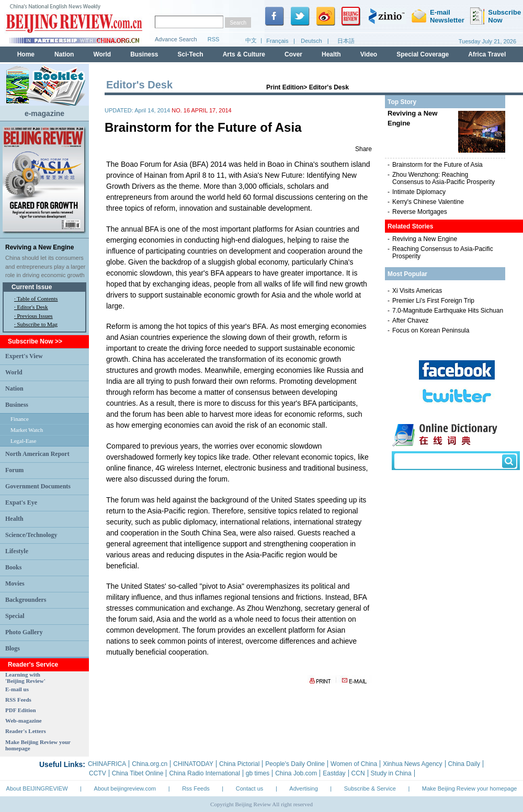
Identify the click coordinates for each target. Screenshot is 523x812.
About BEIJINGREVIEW (37, 788)
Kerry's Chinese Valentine (428, 202)
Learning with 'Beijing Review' (25, 678)
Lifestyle (17, 551)
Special (15, 616)
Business (17, 405)
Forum (14, 470)
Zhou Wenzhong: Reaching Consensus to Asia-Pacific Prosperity (444, 178)
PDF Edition (21, 710)
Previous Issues (35, 316)
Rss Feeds (196, 788)
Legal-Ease (23, 441)
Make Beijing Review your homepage (470, 788)
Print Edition (285, 87)
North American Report (37, 454)
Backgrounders (26, 600)
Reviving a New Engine (39, 247)
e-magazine (44, 113)
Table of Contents (37, 299)
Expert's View (24, 356)
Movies (15, 584)
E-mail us (17, 689)
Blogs (13, 648)
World (14, 372)
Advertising (303, 788)
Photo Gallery (24, 632)
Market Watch (27, 430)
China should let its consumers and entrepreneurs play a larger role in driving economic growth (45, 266)
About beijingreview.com (125, 788)
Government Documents (38, 486)
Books (13, 567)
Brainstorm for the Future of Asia (437, 165)
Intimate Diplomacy (419, 192)
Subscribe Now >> (35, 341)
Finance (20, 419)
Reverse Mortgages (420, 212)
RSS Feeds (18, 700)
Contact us (250, 788)
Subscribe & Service (370, 788)
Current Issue (32, 287)
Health (14, 519)
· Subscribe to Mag (36, 324)
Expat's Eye (21, 502)
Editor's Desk (33, 307)
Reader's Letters (26, 731)
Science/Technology (31, 535)
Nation (14, 388)
